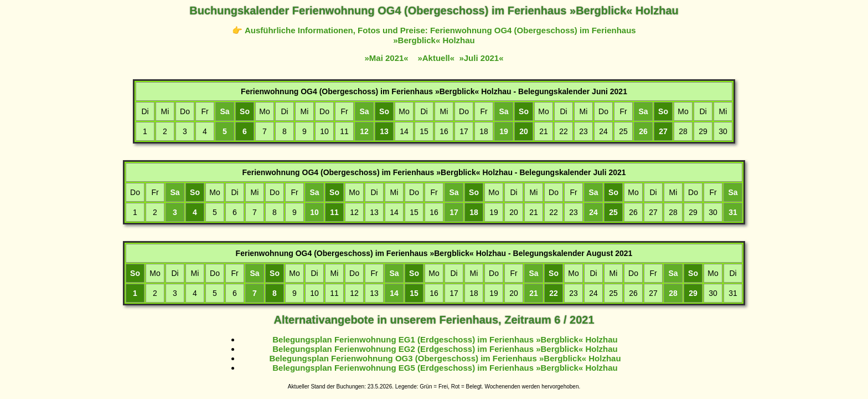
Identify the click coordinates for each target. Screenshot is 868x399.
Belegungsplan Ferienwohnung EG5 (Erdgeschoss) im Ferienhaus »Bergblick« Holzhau (445, 368)
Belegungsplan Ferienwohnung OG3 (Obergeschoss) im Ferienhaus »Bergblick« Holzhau (445, 358)
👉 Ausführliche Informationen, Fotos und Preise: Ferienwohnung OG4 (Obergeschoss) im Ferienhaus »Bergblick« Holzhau (434, 35)
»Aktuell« (436, 58)
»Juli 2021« (481, 58)
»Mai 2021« (386, 58)
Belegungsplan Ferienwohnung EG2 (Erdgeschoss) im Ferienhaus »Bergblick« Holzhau (445, 349)
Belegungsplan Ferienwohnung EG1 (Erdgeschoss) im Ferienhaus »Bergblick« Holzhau (445, 339)
